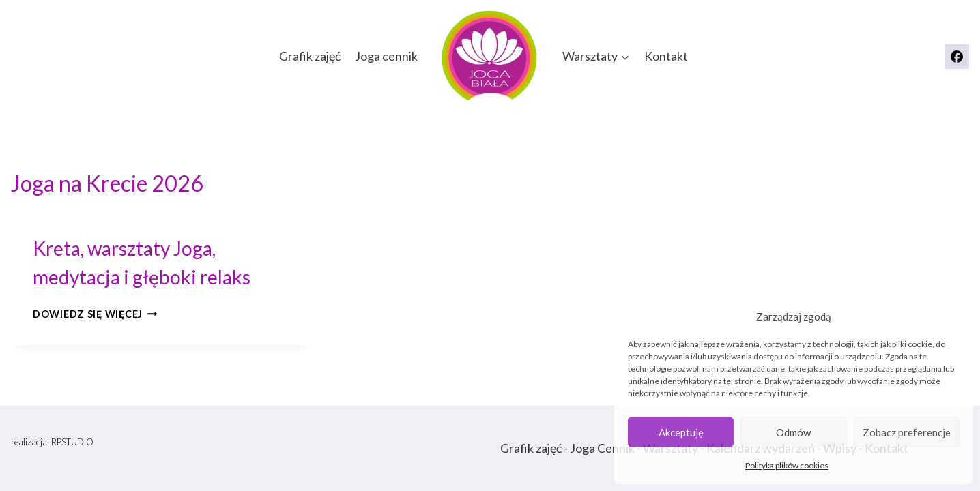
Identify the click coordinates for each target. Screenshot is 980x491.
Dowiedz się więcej (95, 314)
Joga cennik (386, 56)
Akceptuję (681, 432)
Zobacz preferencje (907, 432)
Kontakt (666, 56)
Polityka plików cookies (787, 465)
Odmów (793, 432)
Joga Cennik (602, 448)
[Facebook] (957, 57)
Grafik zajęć (310, 56)
